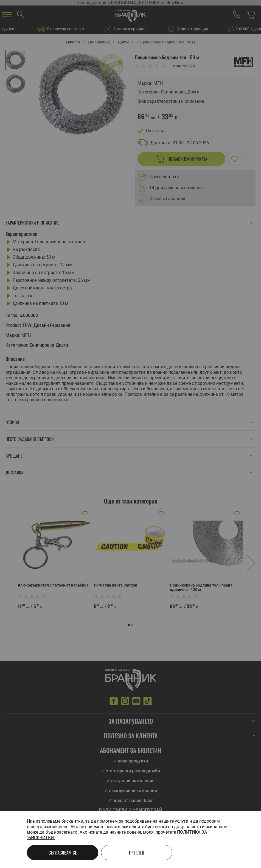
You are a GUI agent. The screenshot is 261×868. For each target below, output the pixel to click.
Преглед (137, 853)
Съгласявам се (63, 853)
